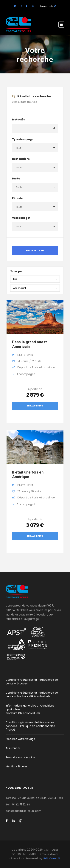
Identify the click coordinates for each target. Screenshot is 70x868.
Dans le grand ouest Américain (29, 344)
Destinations (21, 159)
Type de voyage (23, 139)
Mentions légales (17, 766)
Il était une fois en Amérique (28, 474)
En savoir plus (35, 406)
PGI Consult (52, 858)
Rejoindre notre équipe (20, 757)
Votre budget (21, 218)
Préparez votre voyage (20, 739)
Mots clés (18, 120)
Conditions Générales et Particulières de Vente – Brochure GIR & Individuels (32, 695)
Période (17, 198)
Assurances (13, 748)
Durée (16, 179)
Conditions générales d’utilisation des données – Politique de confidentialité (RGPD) (30, 726)
